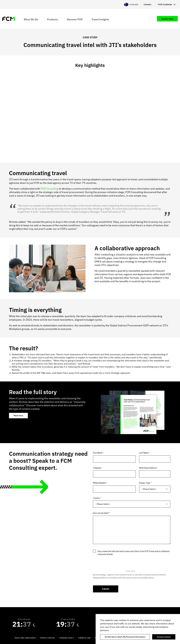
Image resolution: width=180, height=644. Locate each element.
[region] (138, 629)
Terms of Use (84, 638)
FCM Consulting (49, 189)
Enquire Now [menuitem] (167, 19)
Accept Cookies (164, 637)
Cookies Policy (67, 638)
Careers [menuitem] (147, 4)
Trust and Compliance (25, 638)
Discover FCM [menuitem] (75, 19)
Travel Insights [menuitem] (100, 19)
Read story (18, 416)
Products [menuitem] (52, 19)
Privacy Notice (48, 638)
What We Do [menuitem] (31, 19)
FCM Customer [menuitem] (165, 4)
